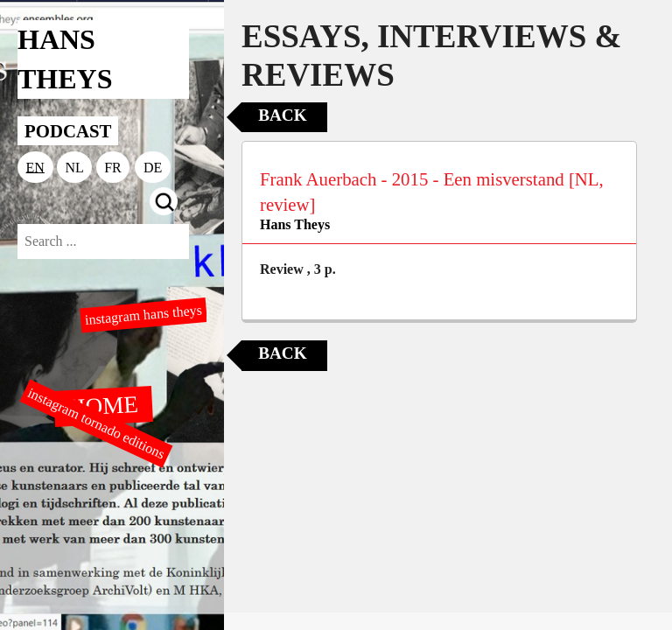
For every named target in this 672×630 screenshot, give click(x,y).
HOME (103, 405)
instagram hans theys (143, 315)
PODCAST (68, 131)
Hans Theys (295, 224)
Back (282, 115)
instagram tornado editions (96, 423)
